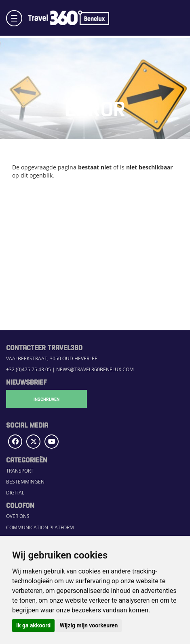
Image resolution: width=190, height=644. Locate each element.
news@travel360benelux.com (95, 369)
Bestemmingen (25, 482)
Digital (15, 493)
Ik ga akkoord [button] (33, 625)
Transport (20, 471)
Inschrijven (46, 399)
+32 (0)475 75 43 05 (28, 369)
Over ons (18, 516)
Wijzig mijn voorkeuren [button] (89, 625)
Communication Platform (40, 527)
